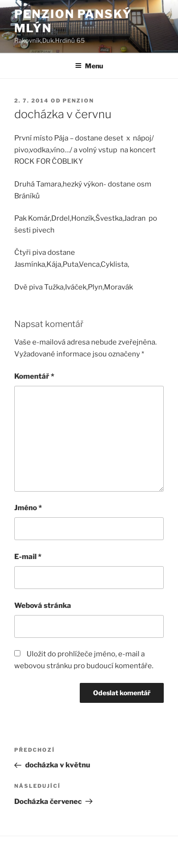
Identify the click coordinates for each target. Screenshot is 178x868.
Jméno (28, 508)
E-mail (28, 557)
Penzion (78, 101)
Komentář (34, 376)
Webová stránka (43, 606)
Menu (89, 66)
